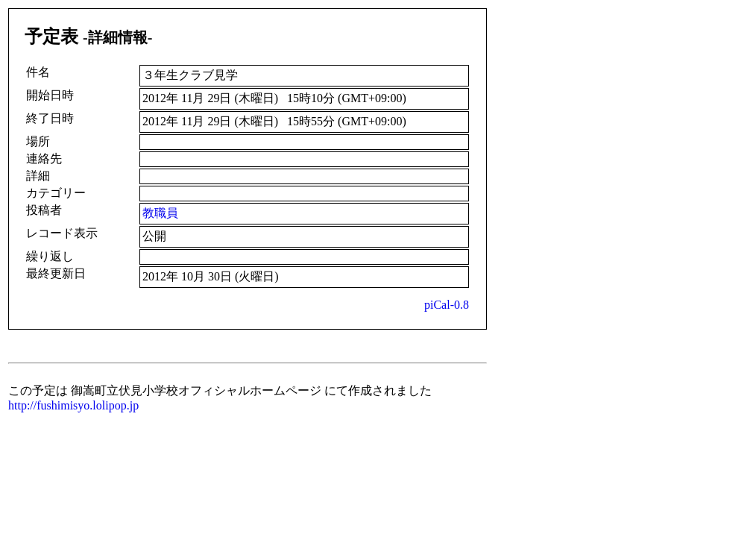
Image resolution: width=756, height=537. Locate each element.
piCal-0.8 (447, 305)
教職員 (160, 213)
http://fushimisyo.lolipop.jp (73, 405)
